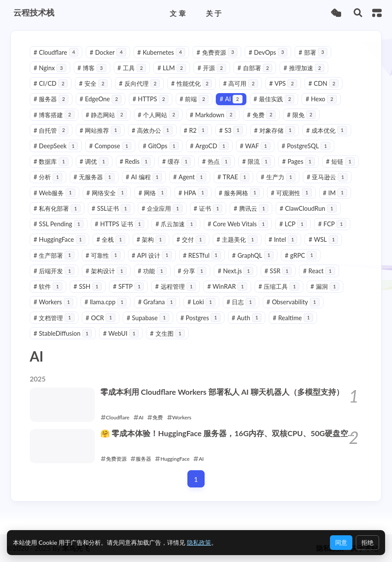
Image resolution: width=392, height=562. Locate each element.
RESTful (202, 255)
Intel (283, 239)
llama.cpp (106, 302)
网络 (153, 193)
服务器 (51, 99)
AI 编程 (144, 177)
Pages (299, 161)
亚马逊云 (327, 177)
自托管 (51, 130)
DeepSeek (56, 146)
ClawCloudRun (308, 208)
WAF (255, 146)
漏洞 (325, 286)
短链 (341, 161)
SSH (88, 286)
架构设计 (106, 271)
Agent (190, 177)
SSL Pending (59, 224)
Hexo (321, 99)
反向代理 (139, 83)
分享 (192, 271)
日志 (241, 302)
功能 (152, 271)
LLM (172, 68)
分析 (48, 177)
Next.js (235, 271)
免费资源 (217, 52)
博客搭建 (54, 115)
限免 (301, 115)
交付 (191, 239)
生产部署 (54, 255)
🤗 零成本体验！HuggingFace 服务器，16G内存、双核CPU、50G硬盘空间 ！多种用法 (228, 434)
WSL (323, 239)
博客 (92, 68)
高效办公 (152, 130)
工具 (132, 68)
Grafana (157, 302)
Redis (135, 161)
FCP (332, 224)
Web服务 (54, 193)
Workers (53, 302)
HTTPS (151, 99)
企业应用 (162, 208)
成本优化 (327, 130)
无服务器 (94, 177)
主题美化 (237, 239)
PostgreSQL (306, 146)
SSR (278, 271)
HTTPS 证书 (120, 224)
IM (335, 193)
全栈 (111, 239)
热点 (216, 161)
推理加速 (304, 68)
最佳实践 (274, 99)
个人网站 (158, 115)
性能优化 (191, 83)
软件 (48, 286)
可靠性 (103, 255)
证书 (208, 208)
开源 (212, 68)
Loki (201, 302)
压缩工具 (279, 286)
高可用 (241, 83)
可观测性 (291, 193)
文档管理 (54, 318)
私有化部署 (57, 208)
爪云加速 (176, 224)
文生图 (167, 333)
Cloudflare (56, 52)
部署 (313, 52)
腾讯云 (251, 208)
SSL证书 (111, 208)
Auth (247, 318)
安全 (93, 83)
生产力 (278, 177)
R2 (196, 130)
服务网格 (239, 193)
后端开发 (54, 271)
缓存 (176, 161)
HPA (193, 193)
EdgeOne (101, 99)
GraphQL (253, 255)
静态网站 (106, 115)
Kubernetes (161, 52)
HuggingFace (59, 239)
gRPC (300, 255)
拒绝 (367, 542)
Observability (293, 302)
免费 (261, 115)
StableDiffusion (63, 333)
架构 (151, 239)
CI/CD (51, 83)
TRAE (233, 177)
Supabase (148, 318)
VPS (283, 83)
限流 (257, 161)
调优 (94, 161)
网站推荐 (100, 130)
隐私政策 (199, 542)
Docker (108, 52)
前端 (194, 99)
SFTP (128, 286)
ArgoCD (209, 146)
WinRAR (227, 286)
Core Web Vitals (238, 224)
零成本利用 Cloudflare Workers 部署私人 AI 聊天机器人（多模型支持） (222, 392)
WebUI (121, 333)
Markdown (213, 115)
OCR (101, 318)
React (319, 271)
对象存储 (275, 130)
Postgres (201, 318)
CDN (324, 83)
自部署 (255, 68)
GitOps (161, 146)
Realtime (293, 318)
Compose (110, 146)
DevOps (268, 52)
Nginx (50, 68)
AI (231, 99)
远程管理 (176, 286)
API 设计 (152, 255)
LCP (293, 224)
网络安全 (107, 193)
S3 (231, 130)
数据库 (51, 161)
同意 (341, 542)
